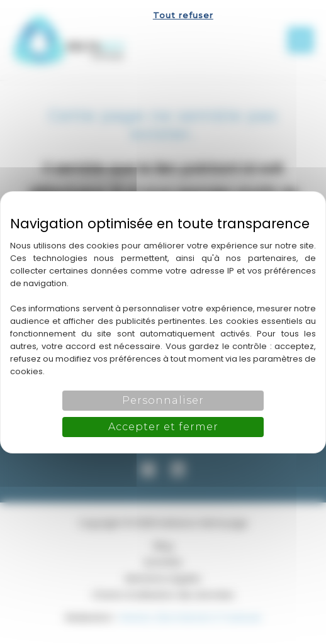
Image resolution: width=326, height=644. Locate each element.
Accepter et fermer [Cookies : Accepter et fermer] (163, 427)
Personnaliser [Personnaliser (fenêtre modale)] (163, 400)
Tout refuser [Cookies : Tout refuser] (183, 15)
